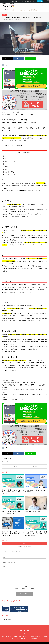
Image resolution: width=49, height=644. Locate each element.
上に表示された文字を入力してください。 (24, 586)
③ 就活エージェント (9, 159)
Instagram (22, 631)
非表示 (29, 150)
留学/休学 (25, 634)
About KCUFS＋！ (25, 637)
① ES (5, 154)
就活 (4, 12)
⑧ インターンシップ (9, 172)
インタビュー (37, 634)
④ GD (5, 162)
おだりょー (10, 457)
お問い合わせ (34, 637)
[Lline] (30, 56)
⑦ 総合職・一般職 (8, 170)
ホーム (3, 634)
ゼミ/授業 (31, 634)
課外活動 (16, 634)
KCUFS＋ (25, 628)
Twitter (24, 631)
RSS (27, 631)
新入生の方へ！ (16, 637)
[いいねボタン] (3, 63)
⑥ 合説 (5, 167)
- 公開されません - (9, 560)
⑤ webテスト (7, 165)
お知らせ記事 (9, 634)
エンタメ (44, 634)
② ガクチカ (6, 157)
